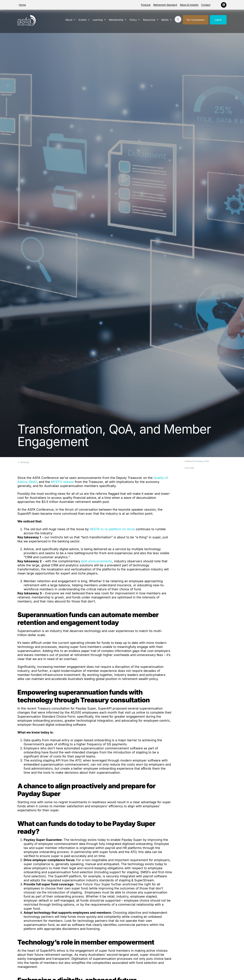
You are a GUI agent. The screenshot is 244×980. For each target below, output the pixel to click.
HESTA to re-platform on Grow (112, 529)
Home (22, 5)
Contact (206, 5)
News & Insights (189, 5)
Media (167, 20)
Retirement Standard (165, 5)
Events (84, 20)
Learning (99, 20)
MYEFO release (62, 482)
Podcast (146, 5)
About (70, 20)
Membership (118, 20)
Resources (151, 20)
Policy (135, 20)
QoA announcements (97, 561)
